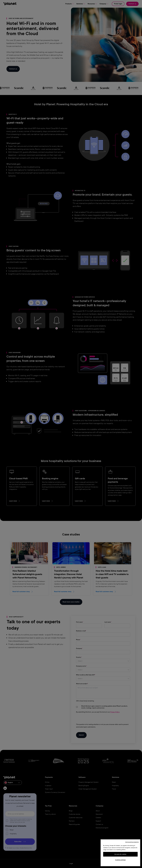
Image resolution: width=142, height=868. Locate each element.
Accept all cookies (120, 854)
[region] (120, 853)
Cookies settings (120, 860)
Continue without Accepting (132, 842)
